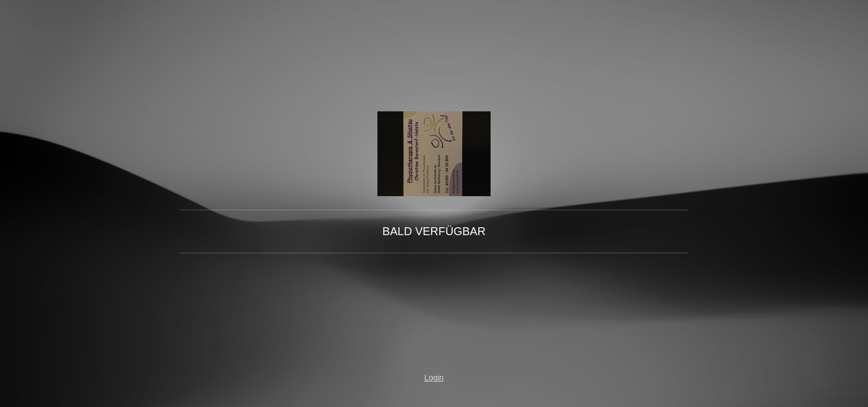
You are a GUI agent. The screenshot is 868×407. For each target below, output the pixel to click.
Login (434, 378)
